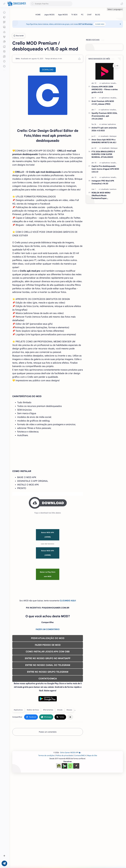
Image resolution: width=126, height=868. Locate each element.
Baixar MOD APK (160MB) (48, 605)
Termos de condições (46, 861)
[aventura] (113, 189)
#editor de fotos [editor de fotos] (33, 781)
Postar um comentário (48, 803)
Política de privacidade (64, 861)
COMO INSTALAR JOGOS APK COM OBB (48, 722)
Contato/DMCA (80, 861)
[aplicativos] (106, 83)
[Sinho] (18, 59)
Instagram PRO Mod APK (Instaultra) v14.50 (103, 182)
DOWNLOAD (48, 70)
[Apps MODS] (63, 15)
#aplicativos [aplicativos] (18, 781)
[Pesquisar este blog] (51, 4)
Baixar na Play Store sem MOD (48, 645)
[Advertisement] (48, 456)
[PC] (82, 15)
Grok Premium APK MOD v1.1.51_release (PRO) (103, 103)
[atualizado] (115, 83)
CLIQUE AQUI (100, 24)
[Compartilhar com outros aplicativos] (70, 788)
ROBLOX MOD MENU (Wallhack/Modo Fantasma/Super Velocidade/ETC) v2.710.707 (104, 196)
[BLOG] (98, 15)
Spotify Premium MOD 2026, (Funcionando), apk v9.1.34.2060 (104, 116)
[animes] (105, 124)
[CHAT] (89, 15)
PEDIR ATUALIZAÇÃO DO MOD (48, 709)
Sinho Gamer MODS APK (70, 858)
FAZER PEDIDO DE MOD (48, 716)
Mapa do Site (92, 861)
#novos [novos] (69, 781)
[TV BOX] (74, 15)
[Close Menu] (120, 24)
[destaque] (113, 136)
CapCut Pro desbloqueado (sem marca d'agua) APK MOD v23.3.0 (105, 169)
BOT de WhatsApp (86, 24)
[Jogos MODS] (49, 15)
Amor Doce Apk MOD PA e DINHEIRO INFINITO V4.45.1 (104, 141)
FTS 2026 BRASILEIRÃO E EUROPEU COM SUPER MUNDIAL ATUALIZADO (103, 154)
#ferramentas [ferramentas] (48, 781)
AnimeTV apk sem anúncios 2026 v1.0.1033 (104, 129)
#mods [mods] (60, 781)
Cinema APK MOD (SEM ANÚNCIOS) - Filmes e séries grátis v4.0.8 (105, 89)
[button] (122, 4)
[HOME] (38, 15)
